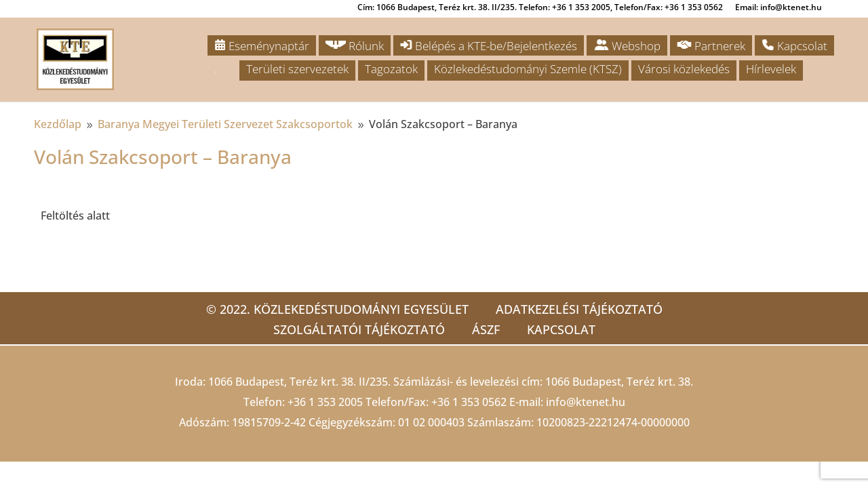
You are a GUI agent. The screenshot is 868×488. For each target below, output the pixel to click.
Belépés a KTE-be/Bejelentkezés (489, 46)
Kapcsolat (794, 46)
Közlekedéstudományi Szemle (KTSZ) (528, 69)
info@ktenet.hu (586, 402)
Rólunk (355, 46)
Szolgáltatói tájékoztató (359, 329)
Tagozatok (391, 69)
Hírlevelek (771, 69)
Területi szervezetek (297, 69)
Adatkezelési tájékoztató (579, 309)
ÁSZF (486, 329)
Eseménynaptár (262, 46)
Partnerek (711, 46)
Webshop (627, 46)
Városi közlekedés (684, 69)
